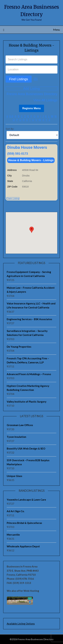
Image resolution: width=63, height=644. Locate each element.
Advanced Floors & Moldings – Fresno (29, 374)
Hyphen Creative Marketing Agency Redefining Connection (28, 388)
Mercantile (13, 535)
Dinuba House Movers (27, 147)
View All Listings (45, 100)
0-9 (11, 116)
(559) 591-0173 (18, 154)
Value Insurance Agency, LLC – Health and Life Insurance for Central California (31, 305)
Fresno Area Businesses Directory (32, 94)
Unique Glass (14, 476)
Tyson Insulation (16, 437)
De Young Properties (19, 347)
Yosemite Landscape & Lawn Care (26, 500)
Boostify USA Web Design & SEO (26, 448)
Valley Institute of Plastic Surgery (27, 402)
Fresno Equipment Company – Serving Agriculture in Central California (29, 274)
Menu (56, 30)
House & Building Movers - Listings (31, 160)
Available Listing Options (21, 624)
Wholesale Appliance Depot (23, 546)
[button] (32, 230)
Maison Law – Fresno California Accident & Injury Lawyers (31, 290)
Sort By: (10, 129)
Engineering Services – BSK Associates (29, 319)
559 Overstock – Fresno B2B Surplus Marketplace (28, 462)
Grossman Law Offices (20, 425)
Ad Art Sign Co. (16, 511)
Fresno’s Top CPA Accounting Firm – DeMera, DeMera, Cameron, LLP (28, 360)
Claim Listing (13, 198)
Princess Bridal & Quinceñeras (24, 523)
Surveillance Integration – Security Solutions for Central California (27, 333)
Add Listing (32, 88)
